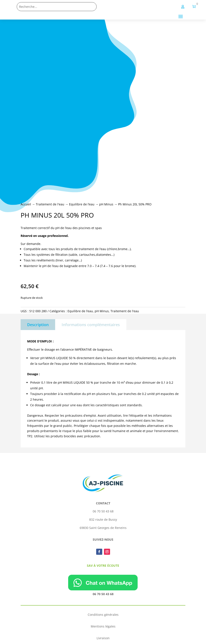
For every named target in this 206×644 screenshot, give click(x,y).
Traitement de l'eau (50, 204)
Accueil (26, 204)
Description (38, 325)
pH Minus (106, 204)
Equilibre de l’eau (82, 204)
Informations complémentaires (91, 325)
